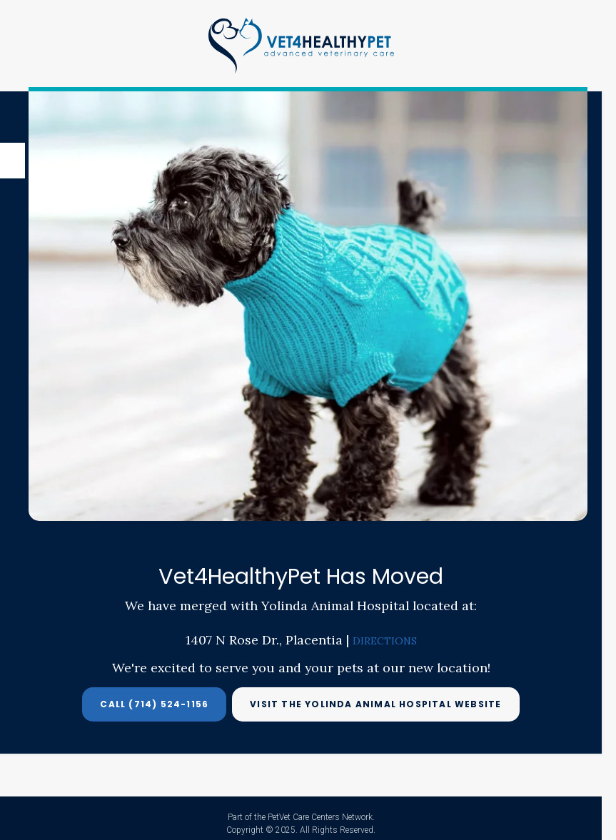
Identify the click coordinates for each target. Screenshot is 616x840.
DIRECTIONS (385, 641)
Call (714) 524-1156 (154, 704)
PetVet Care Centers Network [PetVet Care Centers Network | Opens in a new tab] (320, 817)
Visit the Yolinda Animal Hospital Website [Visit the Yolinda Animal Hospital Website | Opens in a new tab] (375, 704)
